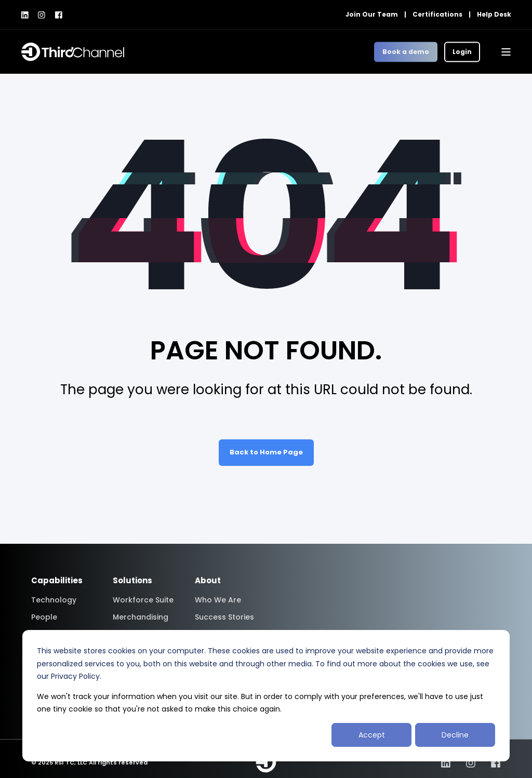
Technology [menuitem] (54, 600)
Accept (372, 735)
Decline (455, 735)
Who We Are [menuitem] (218, 600)
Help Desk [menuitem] (494, 15)
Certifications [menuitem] (437, 15)
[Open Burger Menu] (506, 52)
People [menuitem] (44, 617)
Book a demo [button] (406, 52)
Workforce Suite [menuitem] (143, 600)
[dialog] (266, 696)
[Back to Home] (73, 52)
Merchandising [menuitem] (141, 617)
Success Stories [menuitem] (224, 617)
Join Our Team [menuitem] (372, 15)
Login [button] (462, 52)
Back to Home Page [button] (266, 452)
